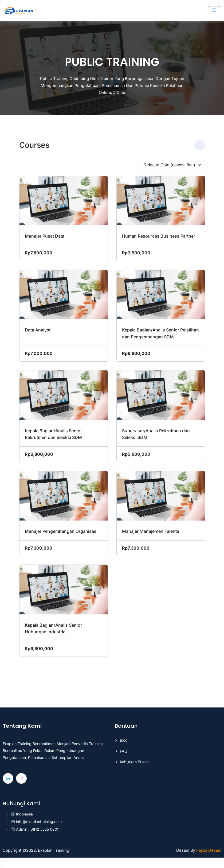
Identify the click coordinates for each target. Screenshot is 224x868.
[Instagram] (21, 778)
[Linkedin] (8, 778)
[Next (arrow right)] (3, 867)
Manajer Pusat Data (45, 236)
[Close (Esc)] (7, 861)
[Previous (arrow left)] (1, 867)
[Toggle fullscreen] (3, 861)
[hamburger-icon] (214, 11)
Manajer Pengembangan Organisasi (61, 531)
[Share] (5, 861)
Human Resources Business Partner (159, 236)
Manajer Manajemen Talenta (151, 531)
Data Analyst (38, 330)
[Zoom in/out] (1, 861)
